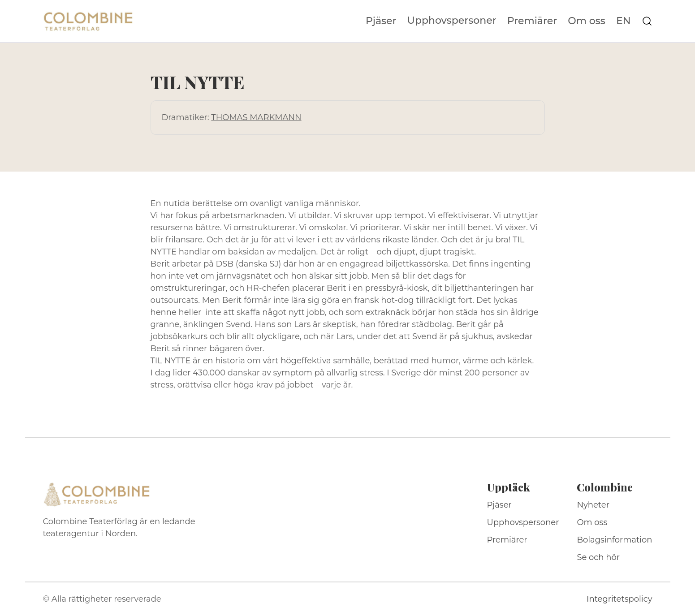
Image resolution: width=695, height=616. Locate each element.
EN (624, 21)
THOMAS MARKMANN (256, 117)
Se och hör (598, 557)
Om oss (587, 21)
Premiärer (532, 21)
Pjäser (381, 21)
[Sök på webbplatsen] (647, 21)
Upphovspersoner (452, 20)
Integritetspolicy (619, 599)
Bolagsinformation (614, 540)
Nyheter (593, 505)
